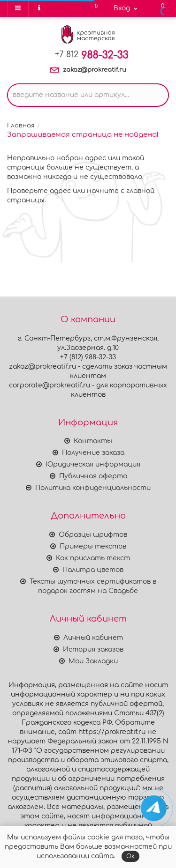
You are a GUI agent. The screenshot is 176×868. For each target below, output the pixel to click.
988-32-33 (92, 55)
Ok (130, 856)
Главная (21, 126)
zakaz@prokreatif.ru (95, 70)
